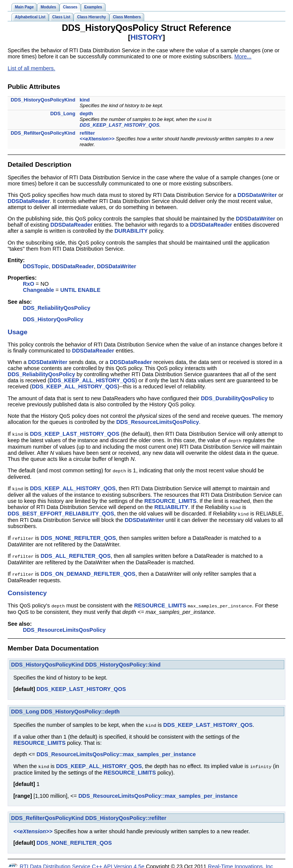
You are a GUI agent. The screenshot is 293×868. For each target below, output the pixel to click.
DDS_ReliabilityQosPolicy (57, 308)
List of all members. (31, 68)
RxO (29, 284)
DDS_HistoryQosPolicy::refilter (126, 813)
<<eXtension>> (97, 139)
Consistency (27, 589)
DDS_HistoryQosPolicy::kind (123, 661)
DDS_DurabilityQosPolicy (234, 398)
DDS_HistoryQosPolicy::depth (80, 708)
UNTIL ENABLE (80, 290)
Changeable (39, 290)
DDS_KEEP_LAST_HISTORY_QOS (120, 125)
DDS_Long (63, 114)
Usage (18, 332)
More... (243, 56)
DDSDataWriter (257, 195)
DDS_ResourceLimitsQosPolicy (158, 422)
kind (85, 100)
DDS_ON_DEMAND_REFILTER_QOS (88, 571)
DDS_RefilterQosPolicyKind (43, 133)
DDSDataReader (29, 201)
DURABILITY (131, 231)
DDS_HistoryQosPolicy (53, 319)
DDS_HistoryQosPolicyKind (43, 100)
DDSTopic (36, 266)
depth (86, 114)
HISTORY (146, 37)
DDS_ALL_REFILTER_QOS (76, 553)
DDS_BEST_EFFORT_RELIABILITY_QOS (61, 512)
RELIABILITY (171, 506)
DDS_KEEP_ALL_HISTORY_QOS (93, 380)
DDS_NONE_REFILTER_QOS (78, 536)
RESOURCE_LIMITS (170, 499)
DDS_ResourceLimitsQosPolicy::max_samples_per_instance (116, 750)
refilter (87, 133)
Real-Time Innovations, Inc (241, 862)
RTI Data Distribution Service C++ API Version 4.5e (82, 862)
